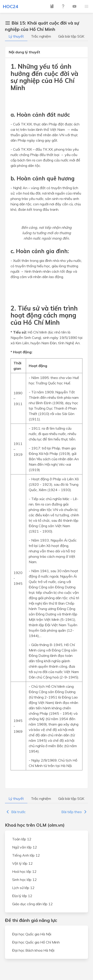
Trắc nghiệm (41, 36)
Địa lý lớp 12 (22, 896)
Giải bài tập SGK (71, 36)
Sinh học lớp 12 (24, 880)
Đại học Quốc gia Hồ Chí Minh (36, 942)
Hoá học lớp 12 (24, 871)
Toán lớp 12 (22, 839)
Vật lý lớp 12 (22, 863)
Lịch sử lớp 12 (23, 888)
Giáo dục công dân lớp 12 (32, 904)
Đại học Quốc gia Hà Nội (32, 934)
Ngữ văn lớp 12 (25, 847)
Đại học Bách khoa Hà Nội (33, 950)
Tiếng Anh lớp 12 (26, 855)
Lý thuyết (16, 36)
